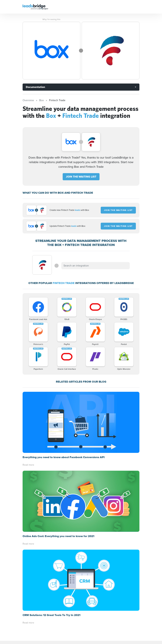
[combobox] (95, 266)
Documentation (35, 87)
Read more (28, 465)
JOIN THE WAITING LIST (81, 177)
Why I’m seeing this (51, 19)
